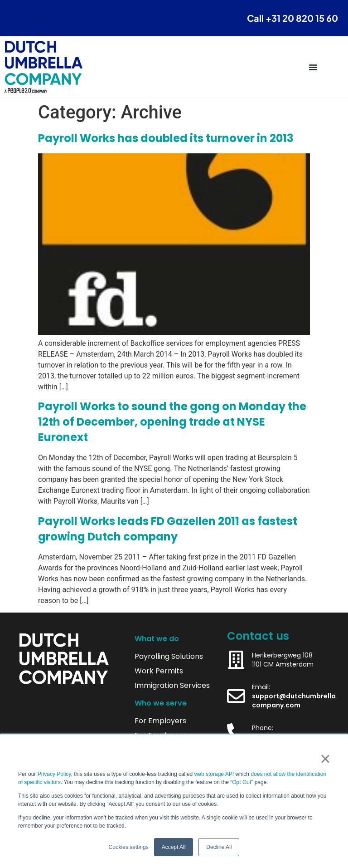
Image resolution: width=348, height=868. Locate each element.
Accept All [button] (174, 847)
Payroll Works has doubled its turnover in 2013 (166, 138)
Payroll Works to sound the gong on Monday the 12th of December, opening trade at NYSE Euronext (172, 422)
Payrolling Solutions (169, 657)
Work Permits (159, 671)
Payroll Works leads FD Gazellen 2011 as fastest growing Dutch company (168, 529)
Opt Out (242, 782)
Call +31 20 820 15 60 (292, 18)
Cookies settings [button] (129, 847)
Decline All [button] (219, 847)
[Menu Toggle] (313, 67)
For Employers (160, 721)
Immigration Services (172, 686)
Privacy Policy (54, 774)
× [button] (325, 759)
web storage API (215, 774)
